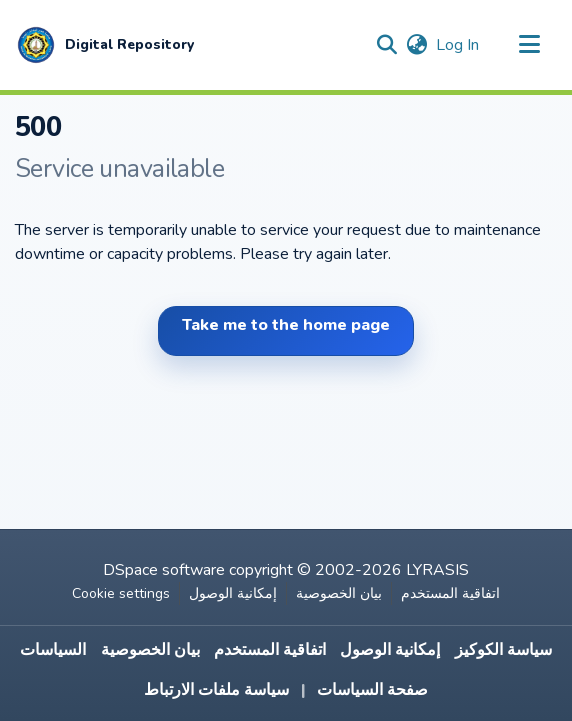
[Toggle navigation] (529, 45)
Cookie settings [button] (121, 593)
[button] (104, 45)
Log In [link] (458, 45)
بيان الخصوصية (150, 650)
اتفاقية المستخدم (270, 650)
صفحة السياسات (372, 690)
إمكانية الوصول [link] (233, 593)
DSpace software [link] (164, 570)
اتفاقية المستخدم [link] (450, 593)
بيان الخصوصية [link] (339, 593)
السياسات (53, 650)
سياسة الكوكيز (503, 650)
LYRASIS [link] (437, 570)
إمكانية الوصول (390, 650)
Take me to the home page (286, 325)
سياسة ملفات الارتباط (216, 690)
